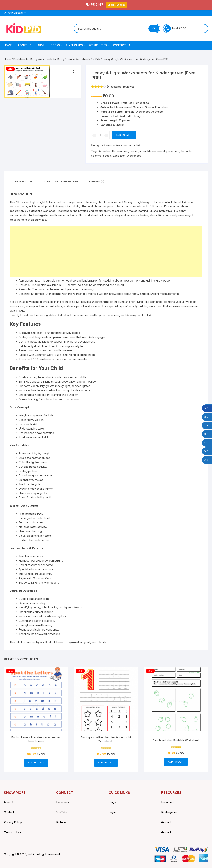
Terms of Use (13, 832)
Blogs (112, 802)
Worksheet (134, 156)
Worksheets (99, 45)
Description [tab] (24, 182)
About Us (24, 45)
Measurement (156, 151)
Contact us (11, 812)
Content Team (54, 642)
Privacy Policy (13, 822)
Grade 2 (166, 832)
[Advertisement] (106, 251)
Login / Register (15, 13)
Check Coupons (116, 5)
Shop (41, 45)
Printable (186, 151)
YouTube (62, 812)
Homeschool (120, 151)
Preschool (168, 802)
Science (96, 156)
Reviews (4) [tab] (97, 182)
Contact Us (122, 45)
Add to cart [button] (36, 763)
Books (57, 45)
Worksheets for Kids (50, 59)
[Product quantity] (100, 135)
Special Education (114, 156)
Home (8, 45)
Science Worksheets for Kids (83, 59)
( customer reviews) (121, 87)
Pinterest (62, 822)
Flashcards (76, 45)
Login (112, 812)
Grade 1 (166, 822)
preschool (173, 151)
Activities (105, 151)
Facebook (63, 802)
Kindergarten (138, 151)
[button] (75, 72)
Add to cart (124, 135)
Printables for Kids (24, 59)
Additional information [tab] (61, 182)
